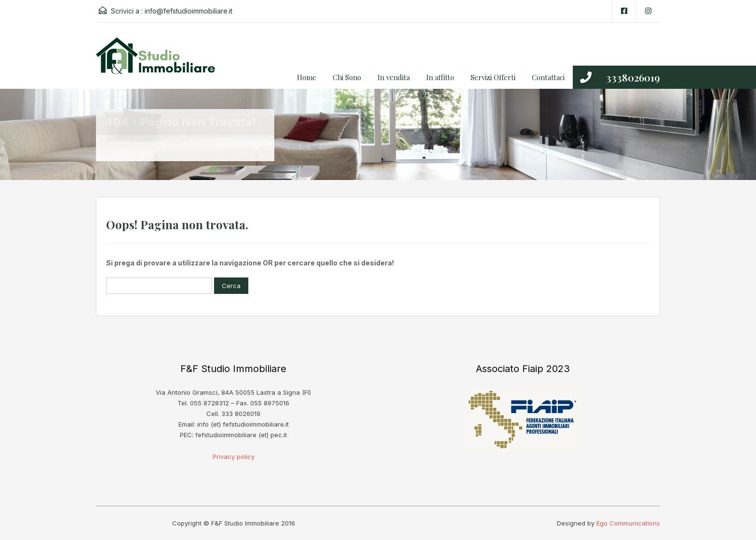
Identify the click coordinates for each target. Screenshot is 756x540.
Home (307, 77)
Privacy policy (234, 457)
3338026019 (633, 77)
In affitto (440, 77)
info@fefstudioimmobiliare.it (189, 11)
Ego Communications (628, 523)
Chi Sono (347, 77)
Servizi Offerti (493, 77)
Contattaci (548, 77)
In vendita (394, 77)
